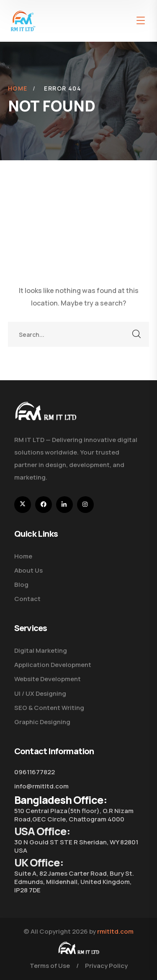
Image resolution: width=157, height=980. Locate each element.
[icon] (23, 505)
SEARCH (136, 334)
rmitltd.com (115, 931)
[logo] (23, 20)
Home (18, 88)
